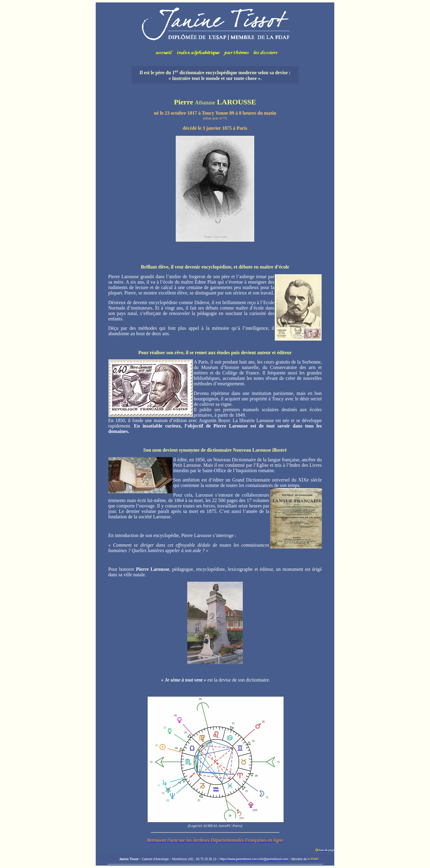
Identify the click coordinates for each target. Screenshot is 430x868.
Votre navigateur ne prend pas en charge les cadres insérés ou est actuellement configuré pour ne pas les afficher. (215, 32)
